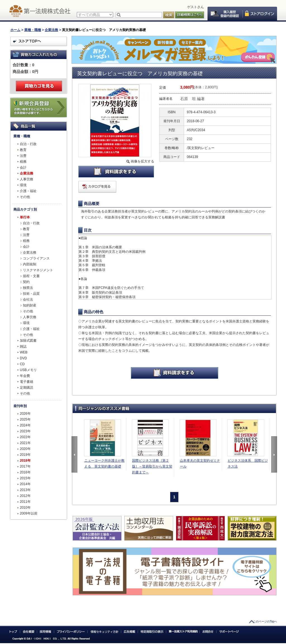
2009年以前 (29, 513)
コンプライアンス (36, 258)
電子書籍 (27, 382)
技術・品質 (31, 294)
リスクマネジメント (38, 270)
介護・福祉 (28, 191)
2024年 (25, 425)
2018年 (25, 461)
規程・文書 (31, 276)
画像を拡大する (142, 161)
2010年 (25, 508)
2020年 (25, 449)
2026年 (25, 414)
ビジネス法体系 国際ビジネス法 (248, 463)
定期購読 (27, 388)
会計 (23, 168)
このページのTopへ (265, 621)
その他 (25, 197)
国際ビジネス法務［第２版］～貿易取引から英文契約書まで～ (152, 466)
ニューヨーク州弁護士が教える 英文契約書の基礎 (104, 463)
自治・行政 (28, 144)
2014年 (25, 484)
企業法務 (51, 30)
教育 (23, 150)
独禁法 (28, 288)
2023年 (25, 431)
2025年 (25, 419)
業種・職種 (33, 30)
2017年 (25, 466)
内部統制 (30, 264)
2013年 (25, 490)
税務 (23, 162)
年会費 (25, 376)
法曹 (23, 156)
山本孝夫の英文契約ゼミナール (200, 463)
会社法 (28, 299)
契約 (26, 282)
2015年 (25, 478)
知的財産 (30, 305)
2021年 (25, 443)
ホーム (15, 30)
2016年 (25, 472)
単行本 (25, 217)
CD (22, 364)
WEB (24, 352)
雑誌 (23, 346)
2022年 (25, 437)
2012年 (25, 496)
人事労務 (27, 179)
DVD (23, 358)
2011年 (25, 502)
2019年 (25, 455)
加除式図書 (28, 341)
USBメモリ (28, 370)
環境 (23, 185)
